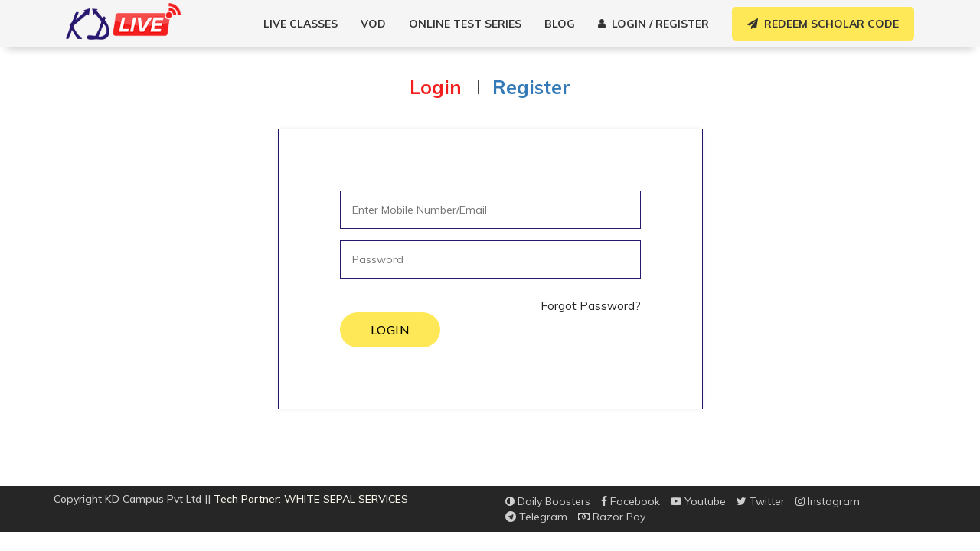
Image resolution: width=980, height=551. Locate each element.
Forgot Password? (591, 306)
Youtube (698, 501)
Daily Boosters (548, 501)
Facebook (630, 501)
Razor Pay (612, 517)
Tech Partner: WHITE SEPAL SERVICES (311, 499)
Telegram (536, 517)
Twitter (761, 501)
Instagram (828, 501)
